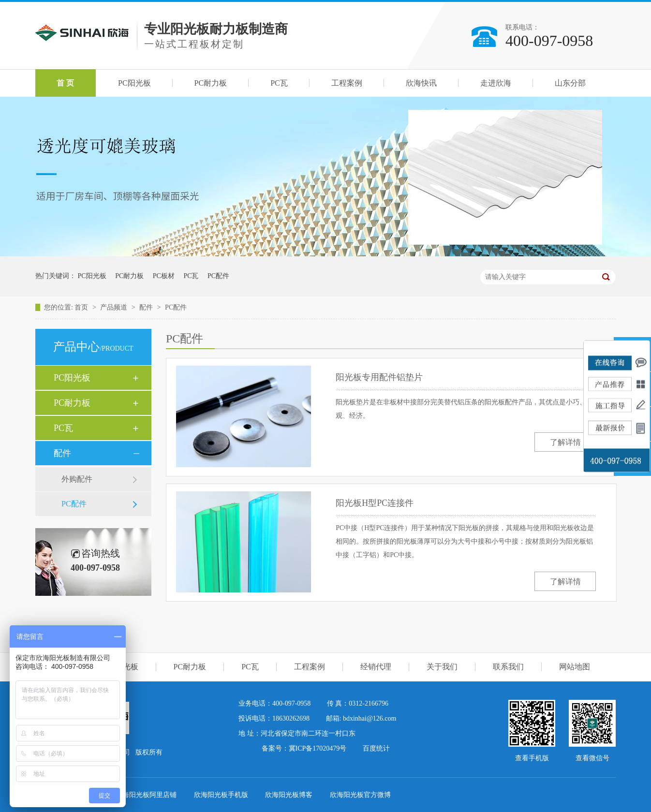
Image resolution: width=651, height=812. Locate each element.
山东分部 (570, 83)
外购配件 (77, 479)
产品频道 (115, 307)
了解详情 (565, 442)
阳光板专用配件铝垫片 (379, 377)
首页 (82, 307)
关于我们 (442, 667)
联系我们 (508, 667)
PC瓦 (279, 83)
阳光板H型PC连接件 (375, 503)
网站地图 (575, 667)
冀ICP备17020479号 (318, 748)
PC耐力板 (211, 83)
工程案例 (347, 83)
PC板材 (164, 276)
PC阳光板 (134, 83)
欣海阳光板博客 (290, 795)
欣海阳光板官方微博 (360, 795)
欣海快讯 (421, 83)
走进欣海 (496, 83)
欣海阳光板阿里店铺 (147, 795)
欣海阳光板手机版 (222, 795)
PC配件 (218, 276)
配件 (147, 307)
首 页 (65, 83)
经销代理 (376, 667)
